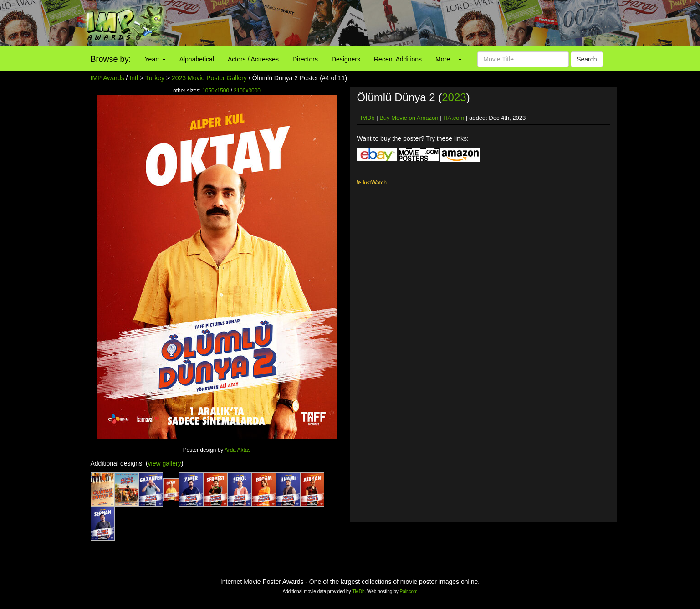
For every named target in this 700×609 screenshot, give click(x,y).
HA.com (454, 118)
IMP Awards (107, 78)
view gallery (165, 463)
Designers (346, 59)
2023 (454, 97)
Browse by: (111, 59)
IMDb (368, 118)
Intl (134, 78)
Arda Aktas (238, 450)
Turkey (155, 78)
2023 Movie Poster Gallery (209, 78)
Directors (305, 59)
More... (448, 59)
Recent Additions (398, 59)
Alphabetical (197, 59)
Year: (155, 59)
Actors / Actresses (253, 59)
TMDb (358, 591)
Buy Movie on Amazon (409, 118)
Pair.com (409, 591)
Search (587, 59)
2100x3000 (247, 91)
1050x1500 (216, 91)
